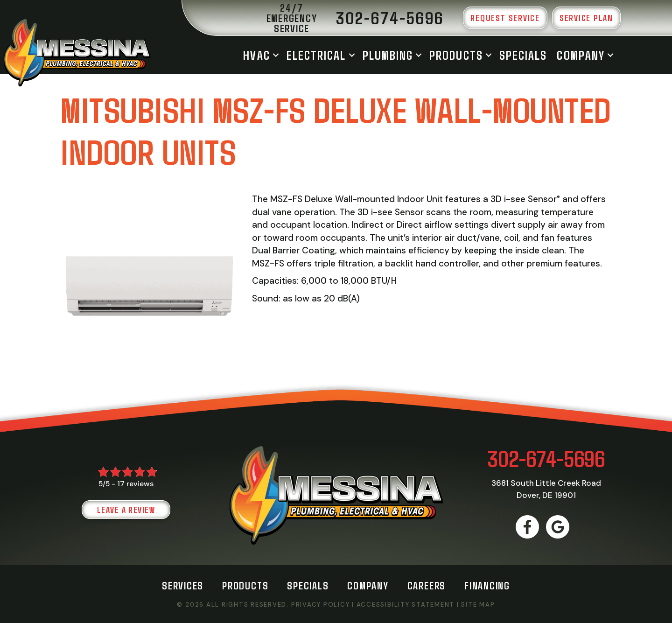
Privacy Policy (321, 605)
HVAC (256, 55)
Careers (427, 585)
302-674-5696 (546, 458)
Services (183, 585)
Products (456, 55)
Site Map (478, 605)
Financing (487, 585)
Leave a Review (126, 510)
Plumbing (388, 55)
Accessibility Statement (406, 605)
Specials (523, 55)
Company (581, 55)
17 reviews (135, 484)
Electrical (316, 55)
